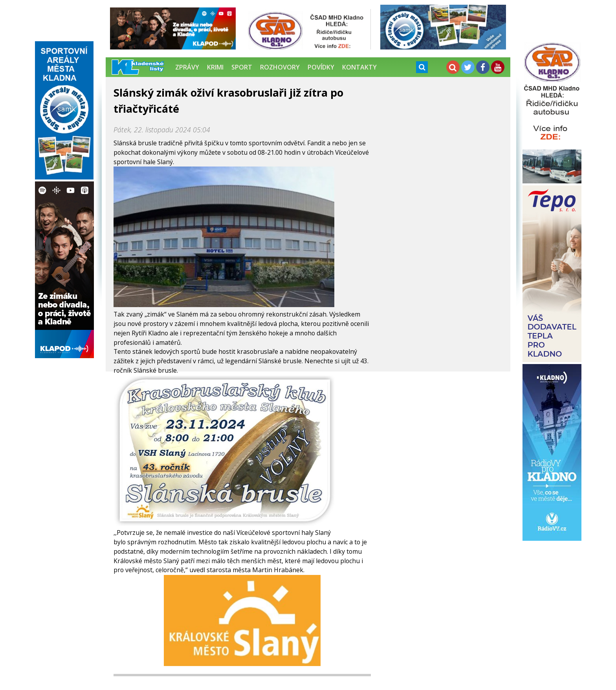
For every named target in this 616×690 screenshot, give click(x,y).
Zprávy (187, 67)
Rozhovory (280, 67)
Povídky (321, 67)
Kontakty (359, 67)
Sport (242, 67)
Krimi (215, 67)
